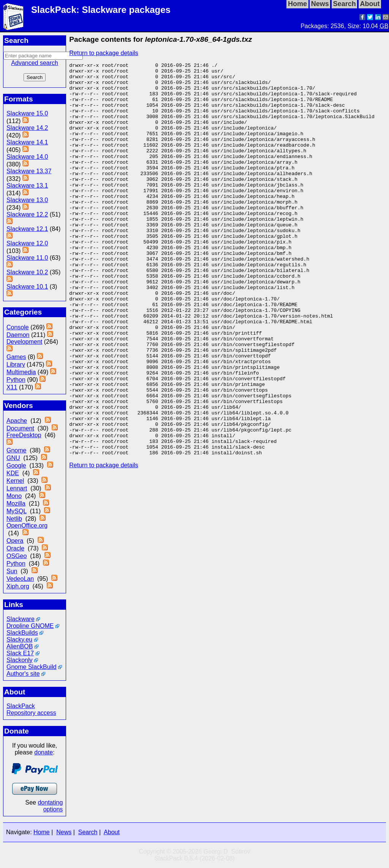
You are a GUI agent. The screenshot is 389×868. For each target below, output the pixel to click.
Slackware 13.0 (27, 200)
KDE (13, 473)
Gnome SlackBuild (32, 667)
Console (18, 327)
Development (24, 342)
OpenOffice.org (27, 526)
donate (43, 752)
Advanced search (35, 63)
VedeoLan (20, 579)
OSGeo (17, 556)
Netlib (14, 519)
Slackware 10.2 (27, 272)
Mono (14, 496)
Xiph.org (18, 586)
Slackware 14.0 (27, 157)
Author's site (23, 674)
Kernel (15, 481)
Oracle (15, 548)
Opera (15, 541)
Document (20, 428)
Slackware (21, 619)
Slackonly (19, 660)
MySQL (17, 511)
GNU (13, 458)
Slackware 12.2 (27, 214)
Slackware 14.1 (27, 142)
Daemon (18, 335)
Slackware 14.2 (27, 128)
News (64, 832)
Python (16, 380)
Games (16, 357)
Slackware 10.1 (27, 287)
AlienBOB (20, 646)
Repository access (31, 713)
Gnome (16, 450)
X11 (12, 387)
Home (42, 832)
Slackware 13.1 (27, 186)
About (112, 832)
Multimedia (21, 372)
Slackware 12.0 (27, 243)
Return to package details (104, 53)
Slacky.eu (19, 640)
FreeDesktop (24, 435)
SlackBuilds (22, 633)
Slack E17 (20, 653)
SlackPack (21, 706)
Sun (12, 571)
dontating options (50, 806)
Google (16, 466)
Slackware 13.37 (29, 171)
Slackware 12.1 (27, 229)
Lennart (17, 488)
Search (88, 832)
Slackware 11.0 (27, 258)
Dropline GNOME (30, 626)
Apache (17, 421)
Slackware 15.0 (27, 113)
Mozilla (16, 504)
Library (16, 364)
